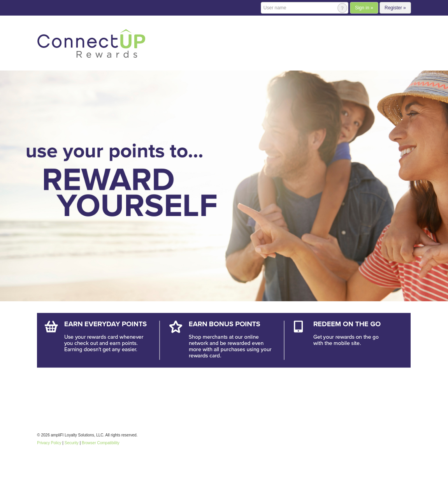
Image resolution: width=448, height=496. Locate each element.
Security (72, 443)
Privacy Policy (49, 443)
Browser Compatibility (101, 443)
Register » (395, 8)
